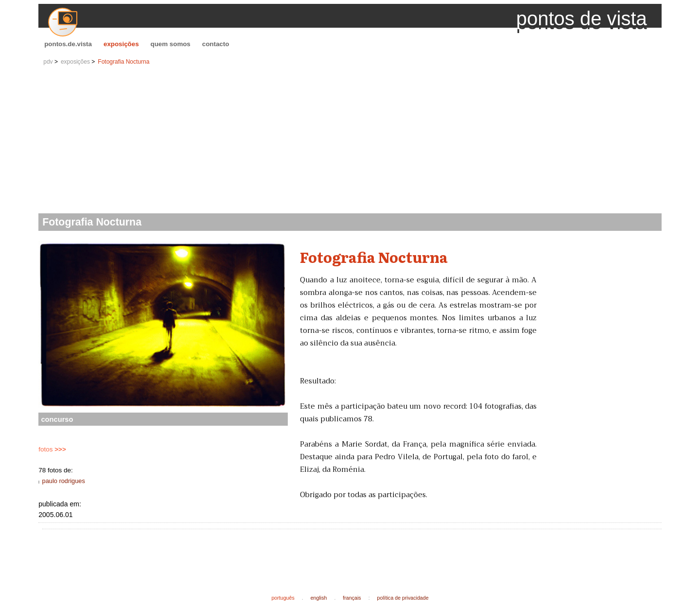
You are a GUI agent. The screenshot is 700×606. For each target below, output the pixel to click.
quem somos (171, 44)
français (352, 598)
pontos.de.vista (68, 44)
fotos (52, 449)
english (319, 598)
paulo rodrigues (64, 481)
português (283, 598)
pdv (48, 62)
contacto (216, 44)
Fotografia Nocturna (123, 62)
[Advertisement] (350, 140)
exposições (121, 44)
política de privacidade (403, 598)
